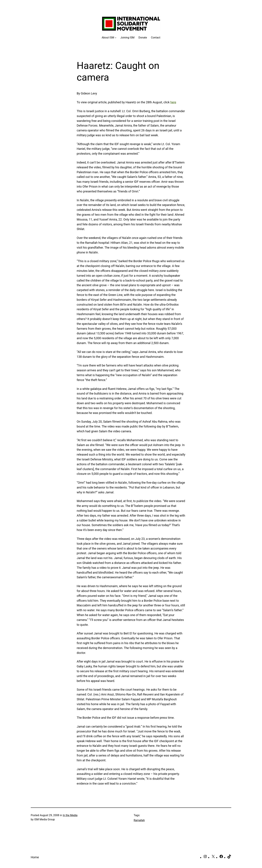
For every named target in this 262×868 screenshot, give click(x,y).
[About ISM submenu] (109, 38)
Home (35, 857)
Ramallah (139, 820)
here (173, 102)
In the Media (70, 815)
